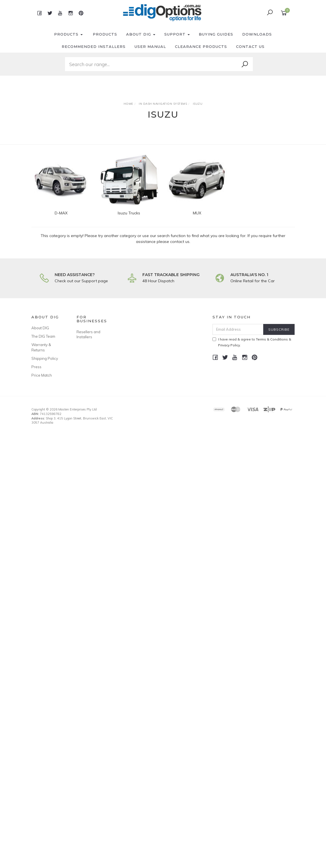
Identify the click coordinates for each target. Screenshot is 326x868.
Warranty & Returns (41, 347)
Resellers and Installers (88, 334)
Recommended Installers (94, 46)
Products (68, 34)
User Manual (150, 46)
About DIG (141, 34)
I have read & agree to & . (252, 342)
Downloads (257, 34)
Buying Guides (216, 34)
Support (177, 34)
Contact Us (250, 46)
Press (36, 367)
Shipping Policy (45, 358)
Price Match (42, 375)
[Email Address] (238, 329)
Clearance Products (201, 46)
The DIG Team (43, 336)
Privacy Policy (229, 345)
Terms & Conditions (272, 339)
